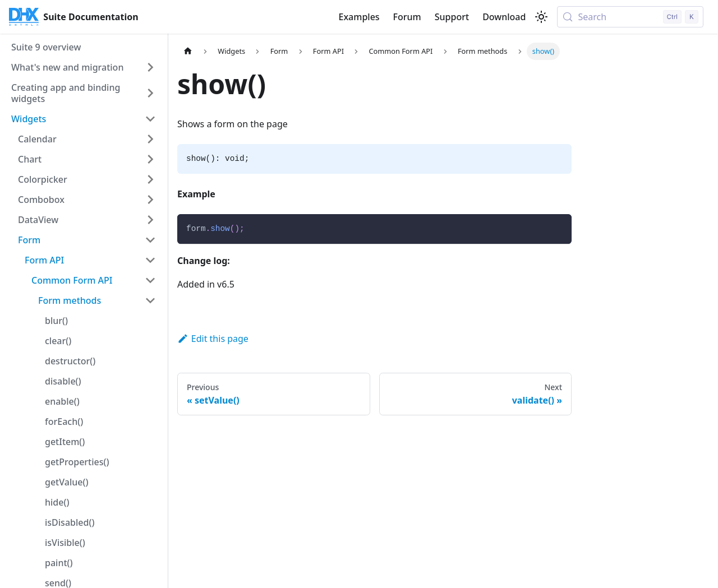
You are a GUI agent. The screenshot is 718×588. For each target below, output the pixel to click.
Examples (359, 17)
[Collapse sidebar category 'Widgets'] (150, 119)
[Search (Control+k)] (630, 17)
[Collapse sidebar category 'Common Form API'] (150, 280)
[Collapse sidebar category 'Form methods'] (150, 300)
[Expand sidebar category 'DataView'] (150, 220)
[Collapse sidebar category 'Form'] (150, 240)
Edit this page (213, 339)
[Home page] (188, 51)
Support (452, 17)
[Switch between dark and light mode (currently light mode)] (541, 17)
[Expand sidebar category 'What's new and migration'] (150, 67)
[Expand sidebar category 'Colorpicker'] (150, 179)
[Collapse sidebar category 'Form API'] (150, 260)
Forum (407, 17)
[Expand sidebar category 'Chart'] (150, 159)
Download (504, 17)
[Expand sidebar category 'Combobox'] (150, 200)
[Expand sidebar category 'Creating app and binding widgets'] (150, 93)
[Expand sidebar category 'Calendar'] (150, 139)
